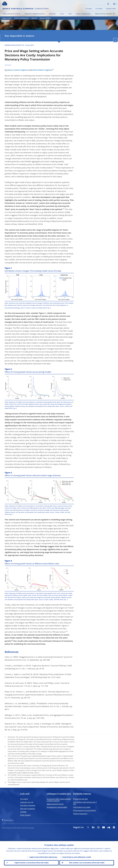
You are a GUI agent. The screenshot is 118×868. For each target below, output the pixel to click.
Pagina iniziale (7, 18)
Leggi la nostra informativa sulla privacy (43, 857)
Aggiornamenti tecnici (55, 804)
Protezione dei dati (80, 799)
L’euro (62, 14)
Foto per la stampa (28, 809)
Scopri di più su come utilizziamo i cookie (77, 857)
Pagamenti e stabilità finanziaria (35, 14)
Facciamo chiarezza (28, 805)
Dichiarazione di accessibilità (84, 810)
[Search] (97, 4)
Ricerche (34, 18)
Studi (70, 14)
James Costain (14, 70)
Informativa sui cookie (82, 807)
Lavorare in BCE (111, 9)
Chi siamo (89, 9)
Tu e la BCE (99, 9)
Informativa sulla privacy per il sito (85, 803)
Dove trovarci (25, 815)
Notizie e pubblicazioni (83, 14)
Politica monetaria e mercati (11, 14)
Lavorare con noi (27, 802)
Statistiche (52, 14)
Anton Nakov (38, 70)
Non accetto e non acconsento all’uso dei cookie (87, 863)
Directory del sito (9, 820)
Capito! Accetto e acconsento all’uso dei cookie (31, 863)
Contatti (23, 812)
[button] (111, 4)
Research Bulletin (45, 18)
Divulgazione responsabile (57, 807)
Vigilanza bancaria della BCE (105, 14)
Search (108, 4)
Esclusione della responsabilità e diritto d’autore (59, 800)
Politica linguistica (80, 814)
